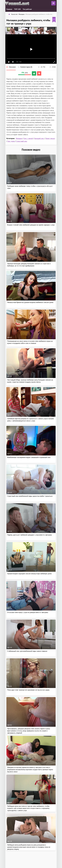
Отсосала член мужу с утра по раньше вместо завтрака (28, 612)
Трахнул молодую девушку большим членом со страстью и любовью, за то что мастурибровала (29, 265)
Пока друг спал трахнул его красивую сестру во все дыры (28, 690)
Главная (9, 9)
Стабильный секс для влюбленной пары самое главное (27, 651)
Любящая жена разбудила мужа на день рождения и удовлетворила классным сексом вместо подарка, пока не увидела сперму (29, 847)
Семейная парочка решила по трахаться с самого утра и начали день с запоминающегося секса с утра (30, 420)
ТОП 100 (17, 9)
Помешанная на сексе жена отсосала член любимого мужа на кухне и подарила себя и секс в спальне (30, 342)
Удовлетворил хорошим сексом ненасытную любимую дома (29, 574)
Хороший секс (39, 138)
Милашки (19, 138)
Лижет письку (50, 138)
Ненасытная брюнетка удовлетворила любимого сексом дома (30, 302)
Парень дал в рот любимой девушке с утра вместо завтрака (29, 535)
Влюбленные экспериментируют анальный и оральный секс (29, 457)
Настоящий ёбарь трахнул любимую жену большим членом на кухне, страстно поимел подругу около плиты (30, 381)
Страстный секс (22, 141)
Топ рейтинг (27, 9)
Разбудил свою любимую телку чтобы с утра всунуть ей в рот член (30, 187)
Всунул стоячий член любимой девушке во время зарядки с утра (31, 225)
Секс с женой (28, 138)
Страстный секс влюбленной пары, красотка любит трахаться (30, 496)
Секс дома (11, 141)
